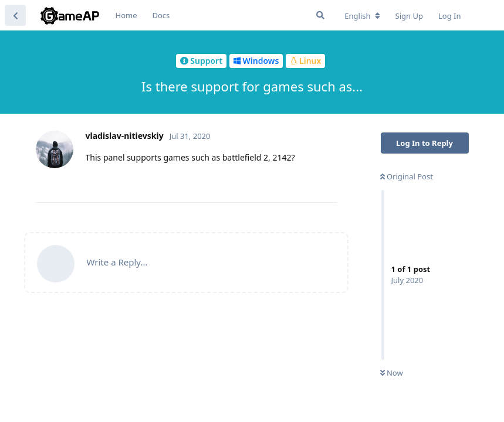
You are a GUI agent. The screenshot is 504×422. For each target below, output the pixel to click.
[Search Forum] (320, 15)
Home (126, 15)
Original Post (407, 176)
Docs (161, 15)
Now (392, 373)
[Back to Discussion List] (15, 15)
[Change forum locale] (362, 16)
